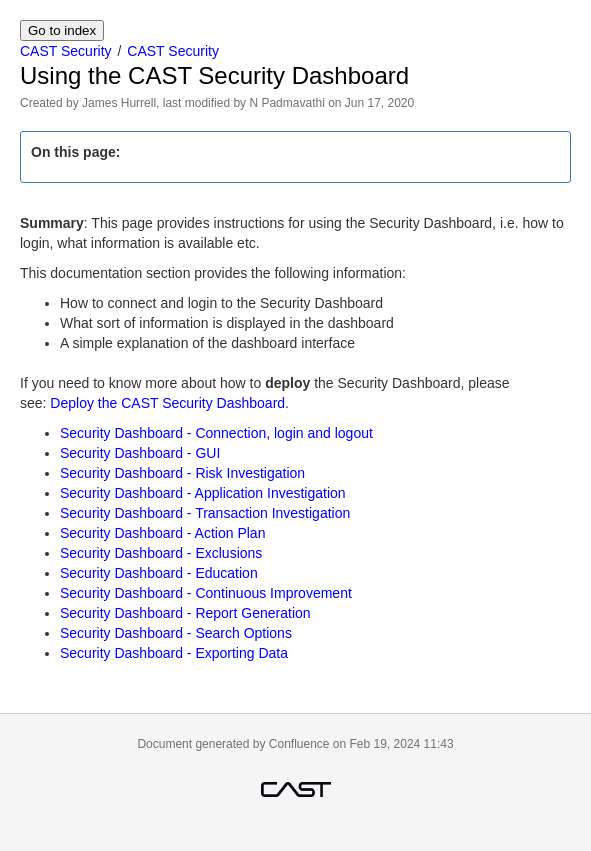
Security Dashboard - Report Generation (185, 613)
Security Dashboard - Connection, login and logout (216, 433)
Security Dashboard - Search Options (176, 633)
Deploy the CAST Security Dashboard (167, 403)
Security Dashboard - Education (159, 573)
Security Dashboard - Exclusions (161, 553)
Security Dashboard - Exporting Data (174, 653)
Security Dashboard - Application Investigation (203, 493)
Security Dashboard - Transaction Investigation (205, 513)
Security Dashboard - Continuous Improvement (206, 593)
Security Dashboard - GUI (140, 453)
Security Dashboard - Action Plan (162, 533)
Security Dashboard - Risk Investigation (182, 473)
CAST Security (66, 51)
